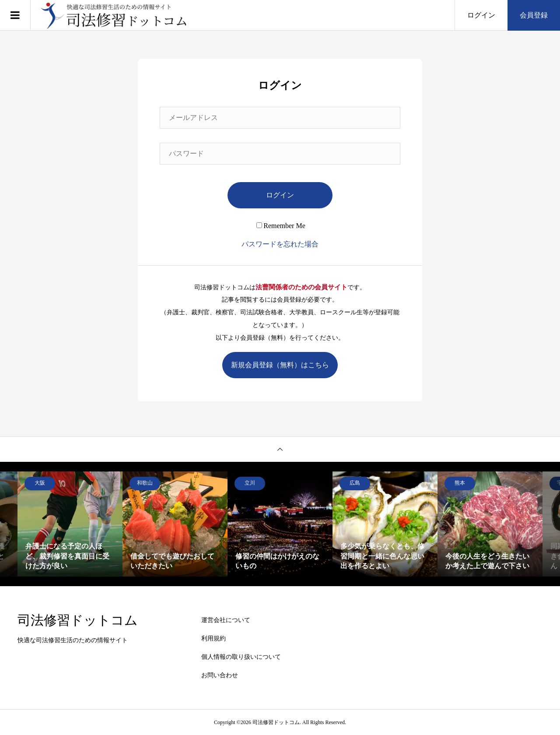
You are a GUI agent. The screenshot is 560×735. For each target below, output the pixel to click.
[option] (70, 524)
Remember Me (281, 226)
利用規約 (213, 638)
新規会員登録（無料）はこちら (280, 365)
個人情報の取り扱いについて (241, 657)
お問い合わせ (220, 675)
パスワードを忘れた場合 (280, 244)
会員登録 (534, 15)
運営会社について (226, 620)
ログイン (481, 15)
